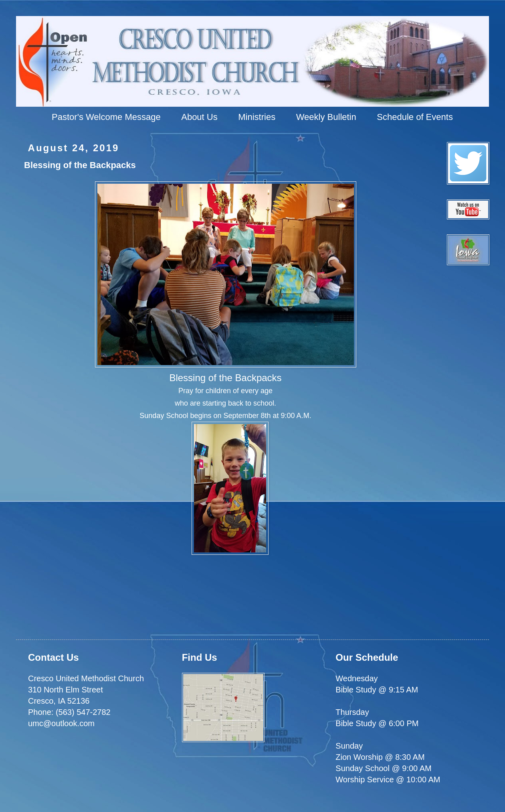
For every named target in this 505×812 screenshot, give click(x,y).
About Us (199, 117)
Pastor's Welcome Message (106, 117)
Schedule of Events (415, 117)
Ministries (257, 117)
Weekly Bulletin (326, 117)
